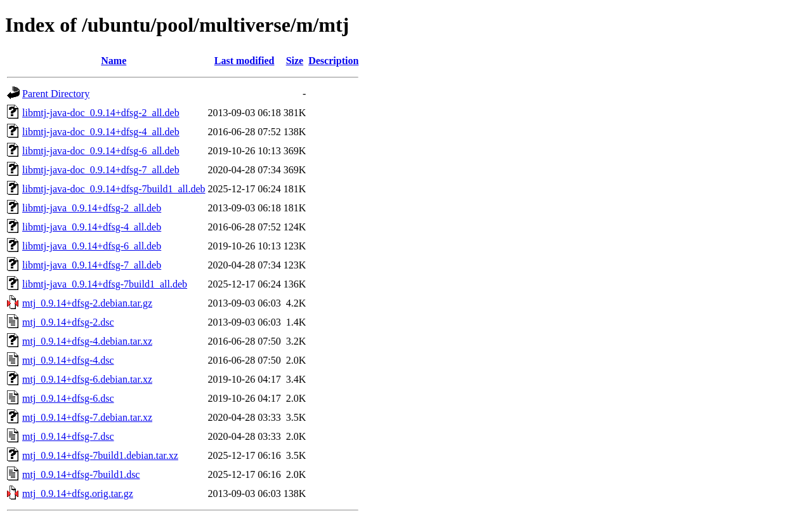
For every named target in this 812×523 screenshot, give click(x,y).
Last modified (245, 61)
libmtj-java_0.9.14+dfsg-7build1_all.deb (105, 284)
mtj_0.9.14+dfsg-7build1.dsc (81, 474)
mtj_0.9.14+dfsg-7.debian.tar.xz (87, 417)
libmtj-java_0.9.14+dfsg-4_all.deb (92, 227)
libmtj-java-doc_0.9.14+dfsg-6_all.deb (101, 151)
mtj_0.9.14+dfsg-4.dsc (68, 360)
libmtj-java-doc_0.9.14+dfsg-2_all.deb (101, 113)
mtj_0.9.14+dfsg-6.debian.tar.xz (87, 379)
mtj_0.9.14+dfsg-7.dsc (68, 436)
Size (295, 61)
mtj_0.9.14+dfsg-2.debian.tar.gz (87, 303)
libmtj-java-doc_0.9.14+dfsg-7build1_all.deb (114, 189)
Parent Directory (56, 94)
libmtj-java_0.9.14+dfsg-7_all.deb (92, 265)
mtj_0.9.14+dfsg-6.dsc (68, 398)
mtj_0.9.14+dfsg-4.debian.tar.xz (87, 341)
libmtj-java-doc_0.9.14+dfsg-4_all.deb (101, 132)
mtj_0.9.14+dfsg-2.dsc (68, 322)
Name (114, 61)
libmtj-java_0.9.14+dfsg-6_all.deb (92, 246)
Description (333, 61)
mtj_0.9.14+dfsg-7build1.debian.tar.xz (100, 455)
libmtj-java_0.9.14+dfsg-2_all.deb (92, 208)
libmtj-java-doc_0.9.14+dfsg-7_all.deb (101, 170)
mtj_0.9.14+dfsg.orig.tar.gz (78, 493)
